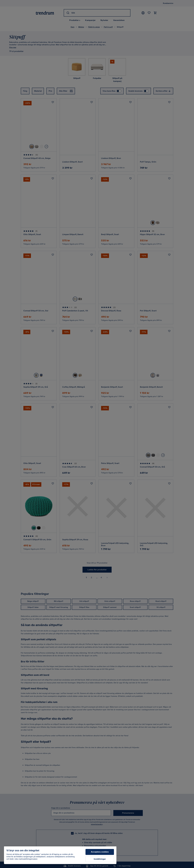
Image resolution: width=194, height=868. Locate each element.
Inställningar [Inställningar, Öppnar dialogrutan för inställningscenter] (100, 859)
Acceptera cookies (100, 852)
